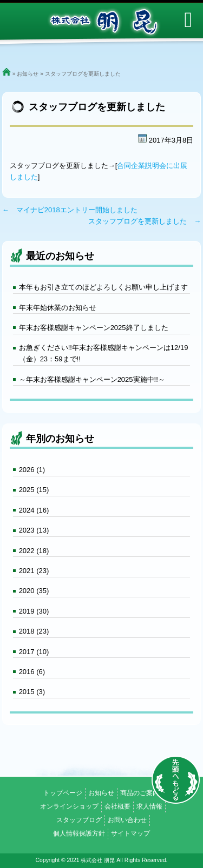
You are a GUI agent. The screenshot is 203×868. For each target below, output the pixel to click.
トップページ (63, 793)
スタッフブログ (79, 820)
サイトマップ (130, 833)
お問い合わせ (127, 820)
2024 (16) (34, 510)
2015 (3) (32, 692)
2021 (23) (34, 571)
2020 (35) (34, 591)
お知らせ (28, 74)
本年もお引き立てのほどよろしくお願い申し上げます (103, 287)
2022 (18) (34, 551)
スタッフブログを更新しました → (145, 221)
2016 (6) (32, 672)
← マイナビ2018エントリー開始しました (70, 210)
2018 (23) (34, 631)
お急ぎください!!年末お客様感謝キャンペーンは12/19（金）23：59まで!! (104, 353)
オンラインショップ (69, 806)
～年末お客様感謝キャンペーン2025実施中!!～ (92, 379)
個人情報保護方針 (79, 833)
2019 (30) (34, 611)
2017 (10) (34, 652)
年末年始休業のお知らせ (58, 308)
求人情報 (149, 806)
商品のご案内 (140, 793)
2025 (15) (34, 490)
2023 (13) (34, 530)
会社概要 (117, 806)
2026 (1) (32, 470)
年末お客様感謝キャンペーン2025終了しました (94, 328)
